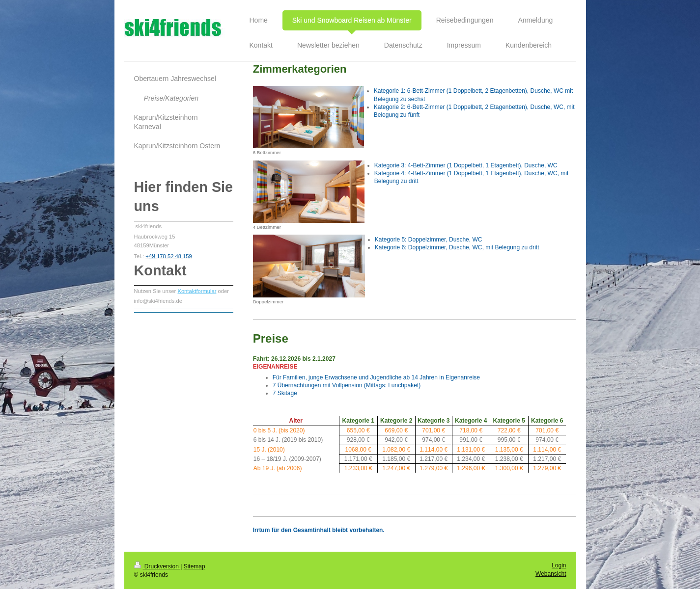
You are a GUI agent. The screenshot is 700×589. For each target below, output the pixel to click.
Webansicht (551, 574)
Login (559, 565)
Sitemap (195, 566)
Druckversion (157, 566)
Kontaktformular (197, 291)
